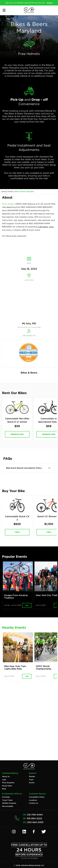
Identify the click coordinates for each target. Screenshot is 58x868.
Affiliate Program (9, 803)
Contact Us (34, 803)
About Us (6, 777)
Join (27, 605)
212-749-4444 (35, 815)
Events (10, 191)
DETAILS (50, 3)
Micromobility (8, 806)
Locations (33, 800)
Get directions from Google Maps (29, 327)
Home (4, 191)
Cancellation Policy (37, 797)
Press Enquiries (8, 783)
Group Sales (7, 786)
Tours (31, 780)
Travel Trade (7, 800)
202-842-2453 (35, 822)
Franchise (6, 797)
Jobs (4, 780)
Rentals (32, 777)
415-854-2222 (34, 818)
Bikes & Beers (8, 204)
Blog (4, 789)
